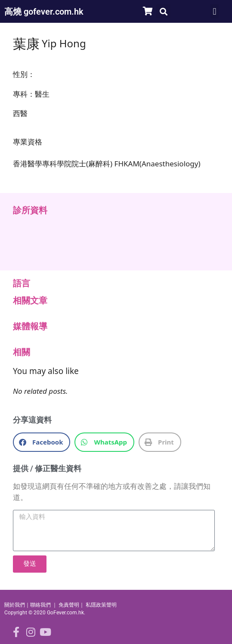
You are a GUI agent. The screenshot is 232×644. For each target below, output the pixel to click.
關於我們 (15, 605)
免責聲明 (69, 605)
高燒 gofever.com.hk (44, 12)
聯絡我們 (40, 605)
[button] (163, 11)
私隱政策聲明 (101, 605)
